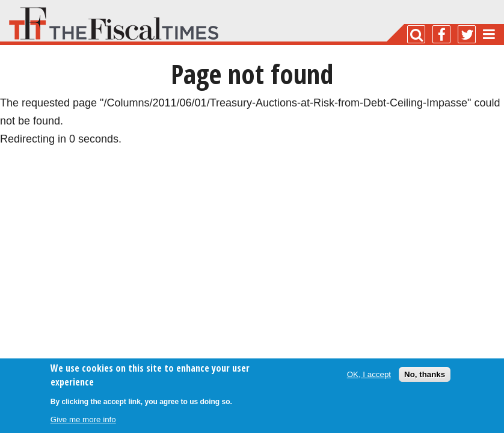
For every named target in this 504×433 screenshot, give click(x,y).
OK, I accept (369, 374)
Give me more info (83, 419)
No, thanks (425, 374)
